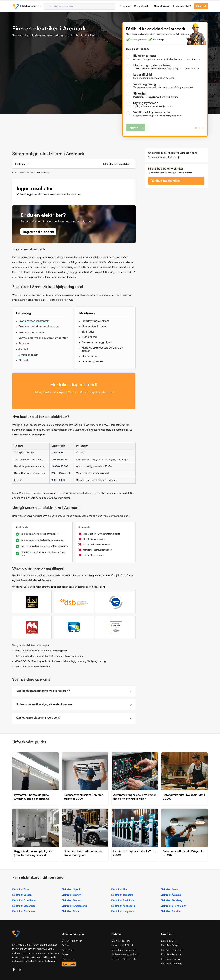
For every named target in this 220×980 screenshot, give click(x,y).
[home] (27, 6)
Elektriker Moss (169, 889)
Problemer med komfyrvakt (126, 954)
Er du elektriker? (182, 6)
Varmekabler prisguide (123, 950)
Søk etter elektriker (72, 941)
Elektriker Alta (119, 889)
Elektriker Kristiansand (74, 906)
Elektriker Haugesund (123, 911)
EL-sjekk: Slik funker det (124, 959)
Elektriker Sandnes (171, 911)
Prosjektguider (142, 6)
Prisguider (125, 6)
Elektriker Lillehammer (173, 906)
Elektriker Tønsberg (172, 900)
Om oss (66, 954)
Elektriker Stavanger (24, 906)
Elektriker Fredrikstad (123, 900)
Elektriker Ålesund (171, 895)
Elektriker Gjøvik (71, 889)
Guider (65, 945)
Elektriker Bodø (70, 911)
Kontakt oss (68, 950)
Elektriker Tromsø (72, 900)
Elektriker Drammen (23, 911)
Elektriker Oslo (20, 889)
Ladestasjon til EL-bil (122, 945)
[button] (22, 164)
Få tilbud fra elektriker (165, 181)
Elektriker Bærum (71, 895)
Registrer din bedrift (38, 232)
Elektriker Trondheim (24, 900)
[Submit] (50, 6)
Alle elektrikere (162, 6)
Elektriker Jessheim (122, 895)
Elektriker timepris (121, 941)
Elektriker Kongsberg (123, 906)
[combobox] (80, 6)
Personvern (68, 959)
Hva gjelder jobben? (138, 49)
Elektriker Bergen (22, 895)
